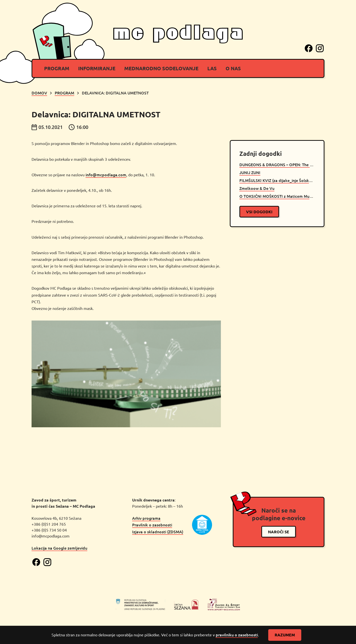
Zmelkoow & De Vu (257, 188)
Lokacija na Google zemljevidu (59, 548)
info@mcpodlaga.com (106, 175)
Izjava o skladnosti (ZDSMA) (158, 532)
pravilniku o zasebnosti (237, 635)
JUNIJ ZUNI (250, 172)
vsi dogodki (259, 212)
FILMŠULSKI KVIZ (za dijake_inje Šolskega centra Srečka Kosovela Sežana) (277, 180)
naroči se (279, 532)
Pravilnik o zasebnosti (152, 525)
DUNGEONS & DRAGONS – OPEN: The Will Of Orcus (277, 164)
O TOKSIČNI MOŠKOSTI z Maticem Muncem (277, 196)
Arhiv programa (146, 518)
